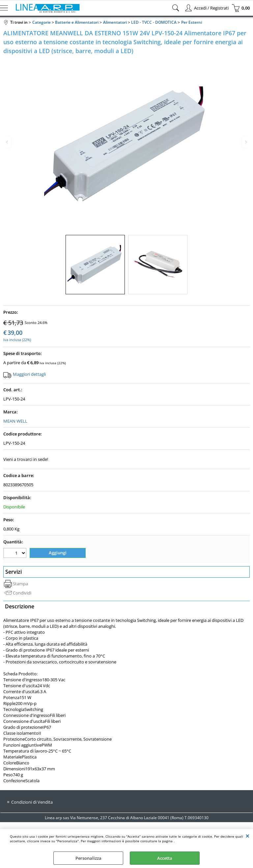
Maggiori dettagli (29, 374)
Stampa (20, 584)
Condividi (22, 593)
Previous (8, 142)
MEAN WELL (15, 421)
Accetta (165, 858)
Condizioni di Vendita (32, 802)
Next (245, 142)
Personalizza (88, 858)
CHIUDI (248, 836)
